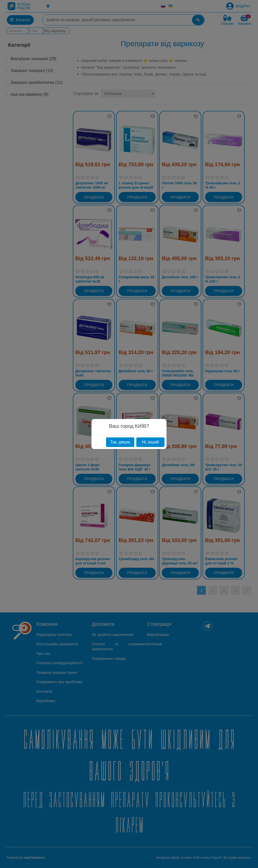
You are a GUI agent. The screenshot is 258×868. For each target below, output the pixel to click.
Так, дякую (120, 442)
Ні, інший (150, 442)
